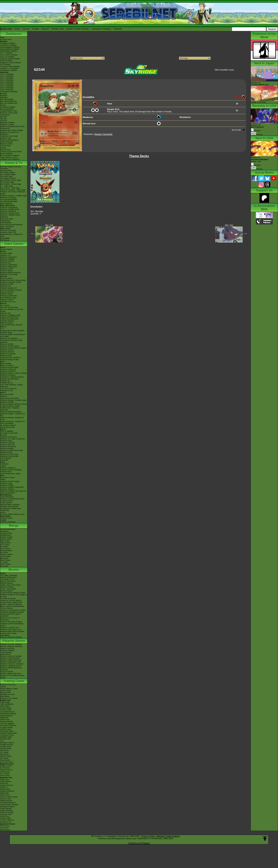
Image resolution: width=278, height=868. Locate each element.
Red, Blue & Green (8, 477)
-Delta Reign (5, 702)
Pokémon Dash (6, 441)
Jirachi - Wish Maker (8, 589)
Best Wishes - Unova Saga (11, 184)
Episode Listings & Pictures (11, 167)
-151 (2, 741)
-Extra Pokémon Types (9, 689)
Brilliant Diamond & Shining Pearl (13, 280)
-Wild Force (5, 816)
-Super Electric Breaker (9, 805)
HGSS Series (5, 556)
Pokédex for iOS (7, 391)
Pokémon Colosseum (8, 437)
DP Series (4, 553)
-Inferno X (4, 787)
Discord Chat (5, 150)
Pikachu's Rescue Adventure (11, 646)
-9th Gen (4, 117)
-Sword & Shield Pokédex (10, 59)
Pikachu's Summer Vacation (11, 645)
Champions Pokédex (101, 29)
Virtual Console (6, 503)
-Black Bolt (4, 718)
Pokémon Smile (6, 294)
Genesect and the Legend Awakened (10, 615)
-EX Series (4, 758)
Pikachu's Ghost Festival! (10, 658)
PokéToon (4, 217)
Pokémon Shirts (6, 144)
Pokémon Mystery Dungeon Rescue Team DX (11, 291)
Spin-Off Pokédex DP (8, 101)
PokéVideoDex (6, 223)
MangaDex (4, 531)
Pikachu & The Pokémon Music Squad (12, 676)
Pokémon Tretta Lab (8, 369)
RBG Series (5, 541)
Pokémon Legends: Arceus (11, 282)
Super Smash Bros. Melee (10, 474)
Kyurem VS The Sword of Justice (13, 610)
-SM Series (5, 750)
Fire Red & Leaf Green (9, 433)
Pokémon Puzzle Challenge (11, 470)
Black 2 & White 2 (7, 365)
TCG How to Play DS (8, 389)
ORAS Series (5, 564)
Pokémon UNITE (7, 269)
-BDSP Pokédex (6, 61)
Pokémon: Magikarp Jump (10, 315)
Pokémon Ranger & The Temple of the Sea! (14, 596)
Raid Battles (5, 696)
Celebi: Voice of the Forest (10, 585)
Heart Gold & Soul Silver (10, 398)
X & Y (2, 329)
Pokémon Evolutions (8, 211)
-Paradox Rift (5, 739)
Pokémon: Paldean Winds (10, 215)
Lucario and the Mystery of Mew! (13, 593)
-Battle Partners (6, 801)
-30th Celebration (7, 704)
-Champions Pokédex (8, 70)
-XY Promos (5, 774)
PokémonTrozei (6, 452)
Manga (14, 526)
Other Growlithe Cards (224, 70)
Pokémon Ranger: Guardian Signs (13, 400)
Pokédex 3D (5, 381)
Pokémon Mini (6, 472)
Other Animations (7, 227)
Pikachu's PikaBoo (7, 650)
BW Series (4, 558)
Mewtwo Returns (7, 583)
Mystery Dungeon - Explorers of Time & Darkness (12, 422)
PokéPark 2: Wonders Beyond (12, 377)
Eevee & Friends (7, 672)
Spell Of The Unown (8, 581)
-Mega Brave (5, 789)
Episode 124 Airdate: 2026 (260, 159)
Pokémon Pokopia (7, 259)
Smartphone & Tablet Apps (10, 508)
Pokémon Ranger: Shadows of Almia (12, 419)
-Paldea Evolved (7, 745)
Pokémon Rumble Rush (9, 317)
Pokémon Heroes (7, 587)
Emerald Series (6, 551)
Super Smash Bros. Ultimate (11, 325)
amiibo (3, 512)
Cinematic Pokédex (8, 107)
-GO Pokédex (6, 65)
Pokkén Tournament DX (9, 319)
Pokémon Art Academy (9, 338)
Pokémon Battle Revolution (11, 412)
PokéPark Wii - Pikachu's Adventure (10, 409)
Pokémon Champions (8, 257)
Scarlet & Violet (6, 253)
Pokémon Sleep (6, 271)
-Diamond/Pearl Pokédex (10, 49)
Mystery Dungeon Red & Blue (12, 450)
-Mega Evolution (6, 716)
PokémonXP (5, 128)
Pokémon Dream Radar (9, 367)
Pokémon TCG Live (8, 302)
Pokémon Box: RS (7, 445)
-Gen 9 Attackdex (7, 90)
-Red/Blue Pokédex (8, 43)
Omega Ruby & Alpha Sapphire (12, 331)
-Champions (5, 115)
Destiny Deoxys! (6, 591)
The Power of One (7, 579)
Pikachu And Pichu (7, 648)
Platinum (4, 396)
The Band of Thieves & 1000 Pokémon (11, 341)
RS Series (4, 547)
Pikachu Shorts (14, 641)
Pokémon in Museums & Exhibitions (10, 133)
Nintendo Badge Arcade (9, 360)
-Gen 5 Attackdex (7, 82)
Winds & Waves (6, 249)
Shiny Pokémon (6, 203)
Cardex (3, 105)
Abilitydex (4, 97)
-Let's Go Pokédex (7, 57)
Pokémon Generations (9, 207)
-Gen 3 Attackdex (7, 78)
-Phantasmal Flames (8, 714)
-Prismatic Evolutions (8, 725)
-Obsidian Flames (7, 743)
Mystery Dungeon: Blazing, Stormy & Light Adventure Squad (14, 405)
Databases (14, 34)
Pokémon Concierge (8, 230)
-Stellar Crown (6, 729)
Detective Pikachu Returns (10, 273)
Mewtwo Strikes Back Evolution (12, 631)
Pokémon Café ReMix (9, 265)
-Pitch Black (5, 706)
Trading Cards (14, 681)
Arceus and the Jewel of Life (11, 602)
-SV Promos (5, 768)
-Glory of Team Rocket (9, 797)
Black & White (6, 363)
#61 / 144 (49, 225)
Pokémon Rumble (7, 402)
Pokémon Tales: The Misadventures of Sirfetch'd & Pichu (11, 234)
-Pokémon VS (6, 822)
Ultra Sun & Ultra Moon (9, 307)
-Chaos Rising (6, 708)
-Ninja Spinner (6, 781)
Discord (45, 29)
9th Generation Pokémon (10, 155)
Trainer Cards (6, 691)
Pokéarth (118, 29)
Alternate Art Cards (8, 694)
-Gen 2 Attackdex (7, 76)
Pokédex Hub (57, 29)
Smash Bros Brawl (7, 427)
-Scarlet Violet (6, 747)
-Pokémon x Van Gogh (9, 136)
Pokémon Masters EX (9, 267)
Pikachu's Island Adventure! (11, 660)
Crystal (3, 466)
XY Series (4, 562)
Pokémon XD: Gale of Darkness (13, 439)
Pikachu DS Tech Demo (9, 454)
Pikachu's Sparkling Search (11, 666)
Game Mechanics (7, 109)
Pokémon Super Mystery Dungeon (14, 348)
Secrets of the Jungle (8, 633)
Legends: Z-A (5, 255)
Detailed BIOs (6, 535)
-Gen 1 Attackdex (7, 74)
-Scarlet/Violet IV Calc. (9, 111)
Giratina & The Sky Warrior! (11, 600)
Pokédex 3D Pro (7, 383)
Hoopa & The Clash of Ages (11, 622)
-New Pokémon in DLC (9, 157)
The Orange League (8, 174)
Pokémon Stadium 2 (8, 468)
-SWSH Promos (6, 770)
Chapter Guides (6, 537)
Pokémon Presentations (9, 140)
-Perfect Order (6, 710)
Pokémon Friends (7, 261)
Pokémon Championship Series (12, 126)
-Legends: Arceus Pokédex (11, 63)
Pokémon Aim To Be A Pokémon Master (13, 193)
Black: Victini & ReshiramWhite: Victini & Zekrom (12, 607)
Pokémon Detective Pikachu (11, 637)
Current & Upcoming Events (11, 152)
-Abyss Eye (5, 779)
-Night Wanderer (7, 810)
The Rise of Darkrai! (8, 599)
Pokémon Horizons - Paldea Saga (13, 196)
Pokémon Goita (6, 518)
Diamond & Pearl (7, 394)
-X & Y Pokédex (6, 53)
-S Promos (4, 828)
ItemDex (3, 94)
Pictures (257, 135)
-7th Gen (4, 121)
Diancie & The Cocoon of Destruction (10, 619)
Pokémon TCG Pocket (9, 275)
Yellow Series (5, 543)
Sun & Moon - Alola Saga (10, 188)
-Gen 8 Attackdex (7, 88)
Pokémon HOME (7, 284)
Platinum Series (6, 554)
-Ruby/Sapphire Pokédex (10, 47)
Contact (36, 29)
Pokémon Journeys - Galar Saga (13, 190)
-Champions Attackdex (9, 92)
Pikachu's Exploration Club (11, 662)
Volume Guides (6, 539)
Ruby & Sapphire (7, 431)
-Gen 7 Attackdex (7, 86)
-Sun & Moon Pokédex (9, 55)
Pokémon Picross (7, 350)
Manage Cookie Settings (168, 836)
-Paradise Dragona (8, 807)
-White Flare (5, 720)
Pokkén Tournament (8, 354)
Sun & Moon (5, 305)
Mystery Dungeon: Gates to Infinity (14, 373)
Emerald (3, 435)
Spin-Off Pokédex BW (9, 103)
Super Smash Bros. (8, 493)
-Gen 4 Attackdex (7, 80)
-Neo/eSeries (5, 760)
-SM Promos (5, 772)
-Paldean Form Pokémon (10, 159)
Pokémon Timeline (7, 123)
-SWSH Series (6, 749)
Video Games (14, 244)
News (2, 38)
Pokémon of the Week (9, 113)
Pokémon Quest (6, 323)
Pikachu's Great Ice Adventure (12, 664)
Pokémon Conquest (8, 375)
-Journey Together (7, 723)
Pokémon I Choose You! (10, 628)
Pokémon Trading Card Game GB (13, 491)
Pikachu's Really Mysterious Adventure (11, 669)
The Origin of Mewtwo (9, 575)
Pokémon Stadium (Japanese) (12, 487)
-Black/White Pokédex (9, 51)
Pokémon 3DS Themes (9, 506)
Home (17, 29)
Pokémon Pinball (7, 485)
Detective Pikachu (7, 321)
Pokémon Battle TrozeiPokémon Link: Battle (13, 335)
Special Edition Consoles (10, 505)
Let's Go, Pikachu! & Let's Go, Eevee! (12, 310)
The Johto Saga (6, 176)
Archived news (6, 39)
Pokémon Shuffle (7, 344)
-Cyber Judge (5, 818)
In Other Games (6, 501)
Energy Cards (6, 692)
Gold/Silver (4, 464)
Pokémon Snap (6, 483)
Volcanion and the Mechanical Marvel (12, 625)
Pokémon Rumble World (10, 346)
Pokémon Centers (7, 124)
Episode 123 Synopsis (257, 128)
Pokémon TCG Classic (9, 698)
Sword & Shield (6, 278)
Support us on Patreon (139, 843)
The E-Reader (6, 458)
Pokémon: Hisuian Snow (10, 213)
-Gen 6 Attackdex (7, 84)
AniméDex (4, 169)
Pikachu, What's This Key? (11, 674)
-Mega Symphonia (7, 791)
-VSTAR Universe (7, 820)
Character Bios (6, 171)
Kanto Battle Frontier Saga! (11, 180)
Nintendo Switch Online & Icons (12, 514)
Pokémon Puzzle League (10, 481)
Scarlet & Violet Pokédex (78, 29)
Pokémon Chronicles (8, 198)
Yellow (3, 479)
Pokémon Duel (6, 356)
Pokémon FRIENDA (8, 522)
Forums (26, 29)
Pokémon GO (6, 263)
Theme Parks (5, 146)
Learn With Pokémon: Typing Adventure (11, 386)
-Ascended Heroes (7, 712)
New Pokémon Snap (8, 298)
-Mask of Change (7, 812)
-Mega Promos (6, 766)
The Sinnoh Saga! (7, 182)
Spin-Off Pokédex (7, 99)
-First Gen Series (7, 762)
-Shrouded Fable (7, 731)
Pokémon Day (6, 138)
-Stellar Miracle (6, 808)
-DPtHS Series (6, 756)
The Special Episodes (9, 200)
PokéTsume (5, 240)
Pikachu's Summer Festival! (11, 656)
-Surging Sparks (6, 727)
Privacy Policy (148, 836)
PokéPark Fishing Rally (9, 456)
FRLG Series (5, 549)
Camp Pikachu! (6, 652)
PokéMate (4, 460)
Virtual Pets (5, 510)
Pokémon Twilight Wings (10, 209)
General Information (8, 529)
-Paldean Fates (6, 737)
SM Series (4, 566)
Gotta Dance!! (6, 654)
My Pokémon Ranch (8, 425)
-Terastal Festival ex (8, 803)
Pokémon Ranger (7, 448)
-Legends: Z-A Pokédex (9, 68)
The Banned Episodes (9, 201)
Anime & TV (14, 163)
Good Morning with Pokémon (11, 225)
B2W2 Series (5, 560)
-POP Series (5, 776)
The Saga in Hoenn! (8, 178)
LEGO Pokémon (7, 142)
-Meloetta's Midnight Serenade (12, 612)
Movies (14, 570)
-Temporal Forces (7, 735)
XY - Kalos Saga (7, 186)
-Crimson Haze (6, 814)
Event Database (6, 153)
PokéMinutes (5, 221)
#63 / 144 (229, 225)
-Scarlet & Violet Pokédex (10, 67)
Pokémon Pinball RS (8, 447)
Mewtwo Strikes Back (8, 577)
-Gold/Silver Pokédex (8, 45)
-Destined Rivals (7, 721)
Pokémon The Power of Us (11, 629)
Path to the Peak (7, 219)
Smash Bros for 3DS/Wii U (10, 358)
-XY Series (4, 752)
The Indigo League (7, 172)
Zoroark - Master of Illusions (11, 604)
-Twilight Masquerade (8, 733)
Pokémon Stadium (7, 489)
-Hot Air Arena (6, 799)
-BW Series (5, 754)
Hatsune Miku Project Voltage (12, 130)
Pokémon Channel (7, 443)
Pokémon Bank (6, 333)
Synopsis (256, 165)
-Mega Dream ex (7, 785)
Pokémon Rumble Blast (9, 379)
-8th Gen (4, 119)
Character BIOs (6, 533)
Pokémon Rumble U (8, 371)
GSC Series (5, 545)
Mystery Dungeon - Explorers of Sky (12, 415)
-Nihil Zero (4, 783)
